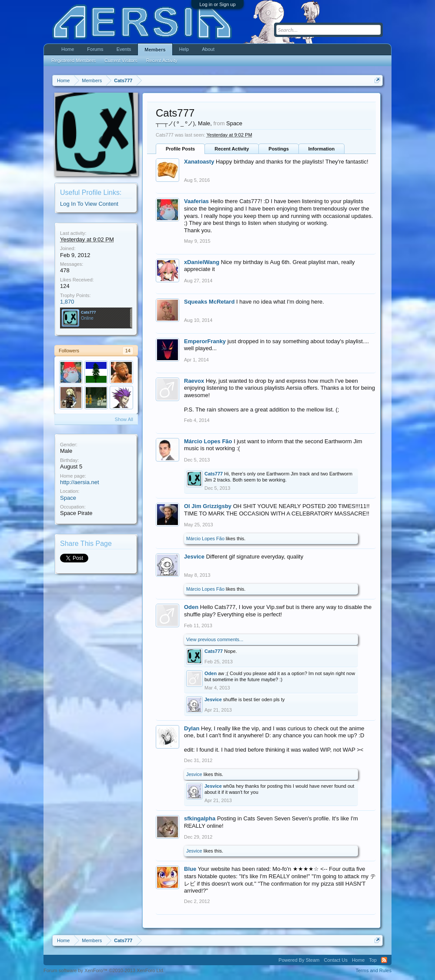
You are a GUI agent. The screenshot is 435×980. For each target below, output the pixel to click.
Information (322, 149)
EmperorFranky (205, 341)
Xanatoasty (199, 162)
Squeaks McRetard (209, 302)
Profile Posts (180, 149)
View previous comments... (215, 639)
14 (128, 351)
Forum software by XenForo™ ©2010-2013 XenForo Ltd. (104, 970)
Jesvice (194, 557)
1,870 (67, 302)
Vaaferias (196, 201)
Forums (95, 49)
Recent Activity (232, 149)
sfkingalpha (200, 818)
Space (68, 498)
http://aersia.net (80, 482)
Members (155, 50)
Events (124, 49)
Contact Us (335, 960)
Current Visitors (121, 60)
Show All (124, 419)
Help (184, 49)
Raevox (194, 381)
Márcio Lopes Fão (208, 441)
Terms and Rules (373, 970)
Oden (191, 607)
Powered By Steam (299, 960)
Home (68, 49)
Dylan (192, 728)
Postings (278, 149)
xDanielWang (202, 262)
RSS (384, 960)
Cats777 (89, 312)
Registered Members (74, 60)
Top (373, 960)
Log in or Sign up (217, 4)
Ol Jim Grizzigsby (208, 506)
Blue (190, 869)
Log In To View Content (89, 204)
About (208, 49)
